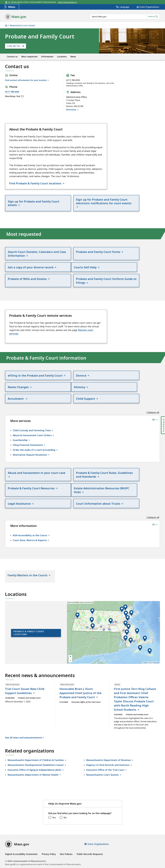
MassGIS (156, 643)
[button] (145, 618)
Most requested (29, 57)
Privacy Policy (49, 834)
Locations (62, 57)
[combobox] (125, 17)
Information (47, 57)
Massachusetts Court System (22, 25)
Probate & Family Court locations (29, 613)
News (73, 57)
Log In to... (15, 46)
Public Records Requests (90, 834)
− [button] (70, 640)
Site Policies (66, 834)
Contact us (12, 57)
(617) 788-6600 (12, 92)
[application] (113, 612)
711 (22, 96)
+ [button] (70, 636)
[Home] (6, 25)
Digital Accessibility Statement (21, 834)
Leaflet (145, 643)
